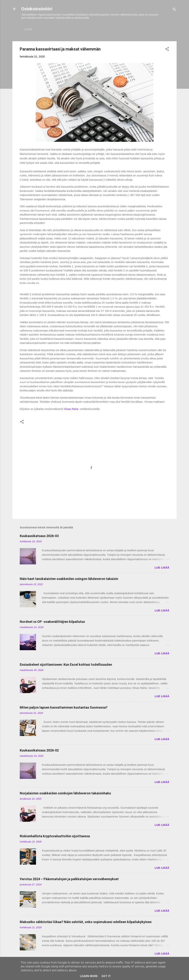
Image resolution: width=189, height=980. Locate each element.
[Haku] (174, 10)
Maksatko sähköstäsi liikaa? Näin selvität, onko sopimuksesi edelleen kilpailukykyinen (86, 923)
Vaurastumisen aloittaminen (107, 29)
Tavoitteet (145, 29)
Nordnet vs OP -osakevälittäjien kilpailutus (52, 622)
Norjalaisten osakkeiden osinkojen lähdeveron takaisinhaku (65, 794)
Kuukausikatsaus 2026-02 (39, 751)
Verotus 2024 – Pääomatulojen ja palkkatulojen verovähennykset (69, 880)
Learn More (89, 976)
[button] (167, 50)
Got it (106, 976)
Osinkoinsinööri (37, 9)
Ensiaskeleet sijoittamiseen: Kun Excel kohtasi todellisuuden (66, 665)
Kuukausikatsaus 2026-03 (39, 537)
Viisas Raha (71, 410)
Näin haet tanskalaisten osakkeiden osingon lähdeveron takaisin (69, 579)
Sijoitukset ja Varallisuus (57, 29)
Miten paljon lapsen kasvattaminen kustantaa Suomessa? (64, 708)
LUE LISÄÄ (162, 568)
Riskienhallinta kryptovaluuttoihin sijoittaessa (55, 837)
